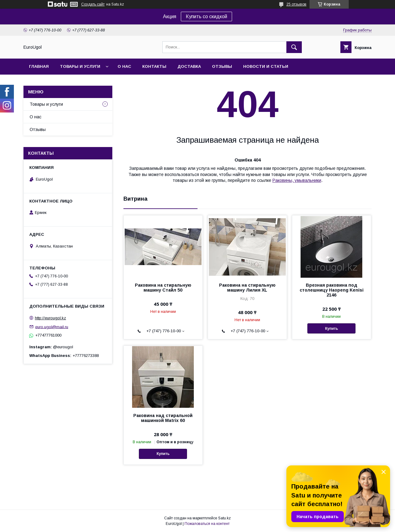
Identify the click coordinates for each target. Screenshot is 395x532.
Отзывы (222, 66)
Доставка (189, 66)
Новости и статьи (266, 66)
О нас (124, 66)
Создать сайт (93, 4)
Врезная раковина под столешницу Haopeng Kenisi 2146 (332, 290)
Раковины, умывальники (297, 180)
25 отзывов (296, 4)
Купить (332, 329)
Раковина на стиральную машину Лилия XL (247, 288)
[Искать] (294, 47)
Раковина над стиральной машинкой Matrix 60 (163, 418)
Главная (39, 66)
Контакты (154, 66)
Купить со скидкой (206, 16)
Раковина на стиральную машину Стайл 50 (163, 288)
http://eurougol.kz (50, 318)
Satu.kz (225, 518)
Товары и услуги (80, 66)
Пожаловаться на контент (207, 524)
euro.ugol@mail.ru (52, 327)
